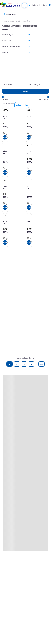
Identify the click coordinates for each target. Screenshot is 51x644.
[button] (25, 35)
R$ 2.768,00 (44, 99)
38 (42, 364)
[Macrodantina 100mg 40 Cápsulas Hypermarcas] (29, 125)
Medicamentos (9, 21)
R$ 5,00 (5, 99)
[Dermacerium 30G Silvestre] (5, 125)
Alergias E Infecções (23, 21)
